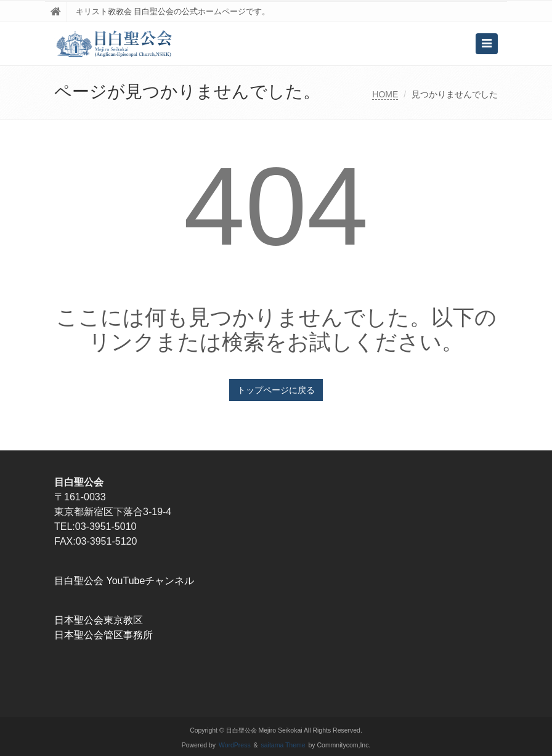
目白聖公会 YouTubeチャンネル (124, 581)
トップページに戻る (276, 390)
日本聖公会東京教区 (99, 620)
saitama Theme (283, 745)
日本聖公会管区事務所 (103, 635)
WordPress (235, 745)
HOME (385, 94)
